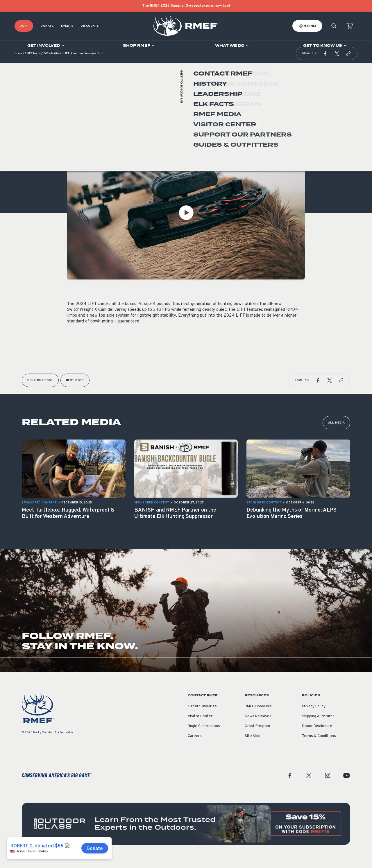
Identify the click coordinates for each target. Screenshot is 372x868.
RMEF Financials (258, 715)
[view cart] (350, 26)
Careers (195, 745)
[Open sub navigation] (46, 46)
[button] (325, 62)
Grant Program (257, 735)
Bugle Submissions (204, 735)
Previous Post (40, 389)
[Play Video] (186, 221)
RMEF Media (33, 62)
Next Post (75, 389)
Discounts (90, 26)
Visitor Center (200, 725)
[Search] (334, 26)
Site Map (252, 745)
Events (67, 26)
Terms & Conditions (319, 745)
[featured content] (186, 832)
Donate (47, 26)
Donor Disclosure (317, 735)
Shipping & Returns (318, 725)
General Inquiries (202, 715)
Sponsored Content (85, 138)
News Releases (258, 725)
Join (24, 26)
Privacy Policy (314, 715)
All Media (337, 432)
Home (18, 62)
